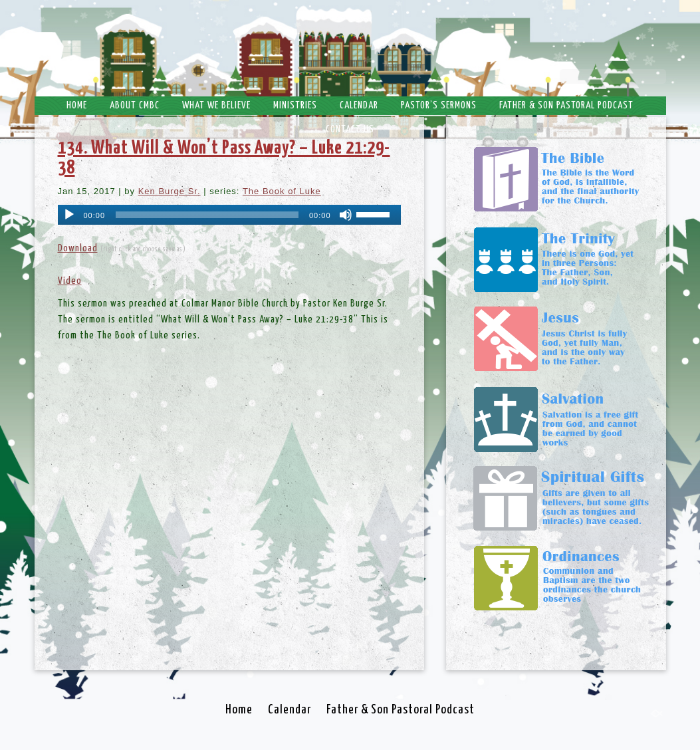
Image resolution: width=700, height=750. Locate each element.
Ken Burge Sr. (170, 191)
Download (78, 248)
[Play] (69, 215)
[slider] (207, 215)
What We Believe (216, 105)
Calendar (359, 105)
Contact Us (350, 129)
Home (77, 105)
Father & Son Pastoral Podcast (566, 105)
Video (70, 281)
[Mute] (346, 215)
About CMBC (135, 105)
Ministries (295, 105)
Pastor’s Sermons (439, 105)
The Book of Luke (282, 191)
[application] (229, 215)
